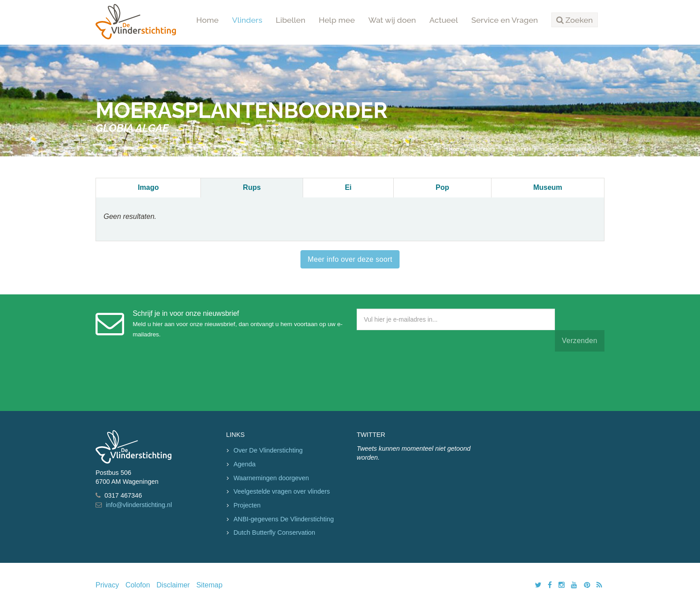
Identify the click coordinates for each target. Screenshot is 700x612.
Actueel (444, 20)
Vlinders (247, 20)
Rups (252, 187)
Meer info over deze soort (350, 259)
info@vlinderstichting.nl (139, 505)
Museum (548, 187)
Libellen (291, 20)
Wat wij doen (392, 20)
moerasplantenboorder (575, 149)
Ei (348, 187)
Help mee (337, 20)
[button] (575, 20)
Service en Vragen (505, 20)
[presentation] (425, 379)
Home (208, 20)
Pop (442, 187)
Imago (148, 187)
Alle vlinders (521, 149)
